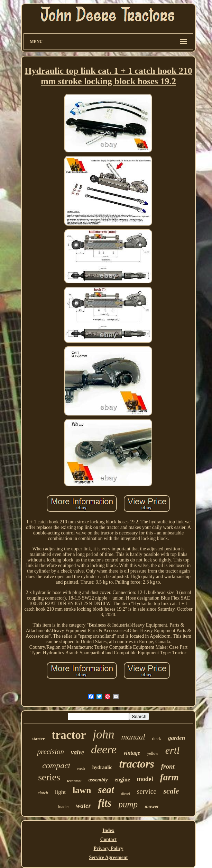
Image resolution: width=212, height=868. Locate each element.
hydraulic (102, 767)
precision (51, 752)
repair (81, 768)
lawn (82, 790)
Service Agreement (108, 857)
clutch (43, 793)
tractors (136, 764)
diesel (126, 794)
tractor (69, 735)
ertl (173, 750)
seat (106, 790)
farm (169, 777)
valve (77, 752)
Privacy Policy (109, 848)
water (84, 805)
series (49, 777)
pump (128, 804)
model (145, 779)
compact (56, 765)
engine (122, 780)
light (60, 792)
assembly (98, 780)
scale (171, 791)
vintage (132, 753)
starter (38, 739)
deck (157, 739)
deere (104, 749)
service (147, 791)
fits (105, 803)
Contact (108, 839)
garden (177, 738)
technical (74, 781)
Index (108, 830)
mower (152, 806)
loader (63, 807)
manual (133, 737)
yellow (153, 753)
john (103, 734)
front (168, 766)
